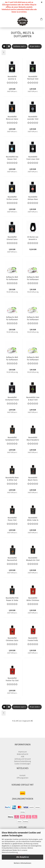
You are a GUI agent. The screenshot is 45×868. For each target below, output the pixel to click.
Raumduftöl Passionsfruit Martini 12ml (12, 559)
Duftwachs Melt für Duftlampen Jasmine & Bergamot (33, 318)
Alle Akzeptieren (23, 857)
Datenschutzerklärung (10, 852)
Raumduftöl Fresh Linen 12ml (33, 158)
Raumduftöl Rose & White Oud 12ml (12, 479)
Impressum (22, 752)
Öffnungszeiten (22, 778)
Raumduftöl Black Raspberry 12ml (33, 439)
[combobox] (20, 46)
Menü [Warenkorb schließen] (4, 4)
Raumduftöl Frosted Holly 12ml (33, 639)
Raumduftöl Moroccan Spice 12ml (12, 118)
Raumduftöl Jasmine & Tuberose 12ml (12, 78)
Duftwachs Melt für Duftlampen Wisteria (12, 358)
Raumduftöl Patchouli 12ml (33, 78)
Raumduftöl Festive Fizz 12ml (12, 679)
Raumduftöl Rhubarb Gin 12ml (33, 559)
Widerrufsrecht (23, 754)
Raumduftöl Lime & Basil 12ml (33, 398)
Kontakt (22, 776)
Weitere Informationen (22, 863)
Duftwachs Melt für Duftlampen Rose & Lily (12, 318)
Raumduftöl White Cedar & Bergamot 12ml (33, 519)
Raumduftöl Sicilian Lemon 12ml (12, 198)
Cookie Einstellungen (22, 764)
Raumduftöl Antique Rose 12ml (33, 198)
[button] (4, 46)
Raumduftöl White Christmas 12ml (33, 599)
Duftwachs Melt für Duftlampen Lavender (12, 278)
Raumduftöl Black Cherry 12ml (33, 479)
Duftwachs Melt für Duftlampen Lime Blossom (33, 358)
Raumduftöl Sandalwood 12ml (12, 439)
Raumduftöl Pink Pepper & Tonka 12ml (12, 599)
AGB (22, 757)
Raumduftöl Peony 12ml (12, 519)
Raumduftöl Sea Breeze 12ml (12, 158)
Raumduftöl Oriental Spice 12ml (12, 238)
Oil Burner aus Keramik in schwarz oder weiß (33, 238)
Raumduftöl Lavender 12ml (33, 118)
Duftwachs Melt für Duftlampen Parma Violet (33, 278)
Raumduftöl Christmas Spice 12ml (12, 639)
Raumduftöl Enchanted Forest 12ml (12, 398)
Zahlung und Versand (23, 759)
